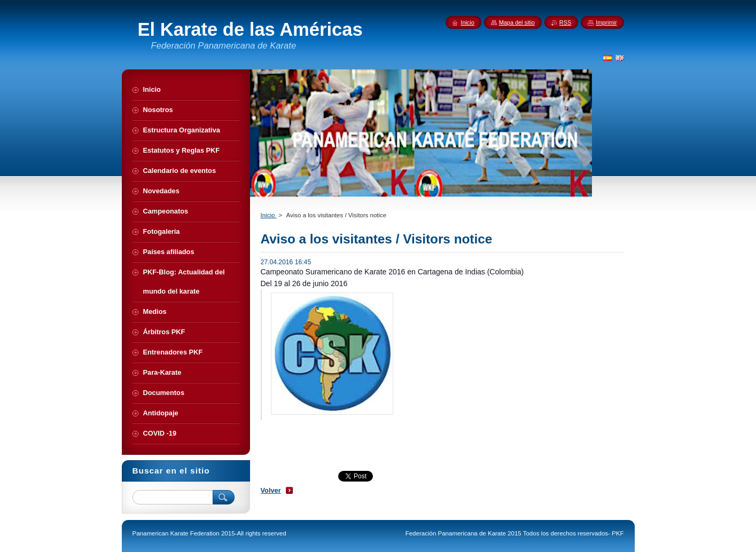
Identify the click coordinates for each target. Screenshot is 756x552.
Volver (271, 490)
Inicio (269, 215)
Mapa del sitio (517, 22)
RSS (565, 22)
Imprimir (606, 22)
